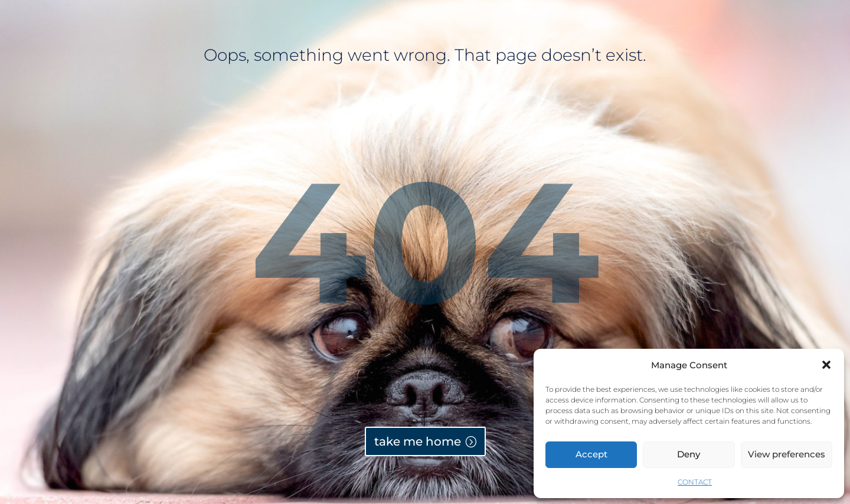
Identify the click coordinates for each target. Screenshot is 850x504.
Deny (689, 454)
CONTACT (695, 482)
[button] (826, 365)
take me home (418, 441)
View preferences (787, 454)
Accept (591, 454)
